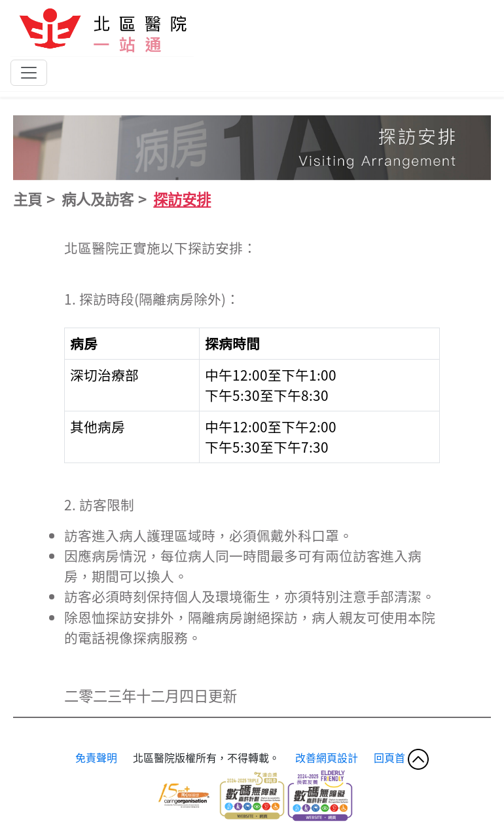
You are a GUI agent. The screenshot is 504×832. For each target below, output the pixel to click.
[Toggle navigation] (29, 73)
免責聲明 (96, 757)
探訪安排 (182, 199)
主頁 (27, 199)
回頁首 (401, 757)
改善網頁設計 (328, 757)
